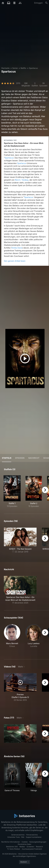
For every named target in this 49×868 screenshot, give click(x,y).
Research (39, 847)
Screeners (30, 847)
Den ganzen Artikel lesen (15, 261)
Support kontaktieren (34, 837)
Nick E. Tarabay (22, 180)
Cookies (25, 842)
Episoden (20, 458)
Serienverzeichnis (18, 835)
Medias (22, 847)
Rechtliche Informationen (11, 842)
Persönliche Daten (24, 844)
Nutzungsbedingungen (38, 842)
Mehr (21, 667)
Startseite (5, 68)
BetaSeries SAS (12, 847)
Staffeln (7, 458)
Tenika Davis (17, 248)
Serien (15, 68)
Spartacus (33, 68)
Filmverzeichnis (32, 835)
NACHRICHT (34, 458)
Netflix (23, 68)
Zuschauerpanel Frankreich (32, 849)
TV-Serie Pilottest (14, 849)
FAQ (23, 837)
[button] (20, 590)
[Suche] (47, 3)
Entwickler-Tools (14, 837)
